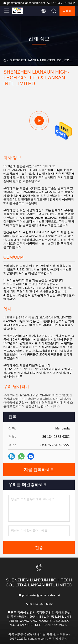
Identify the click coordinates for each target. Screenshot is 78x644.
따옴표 (67, 11)
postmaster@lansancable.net (24, 3)
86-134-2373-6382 (61, 3)
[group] (39, 121)
